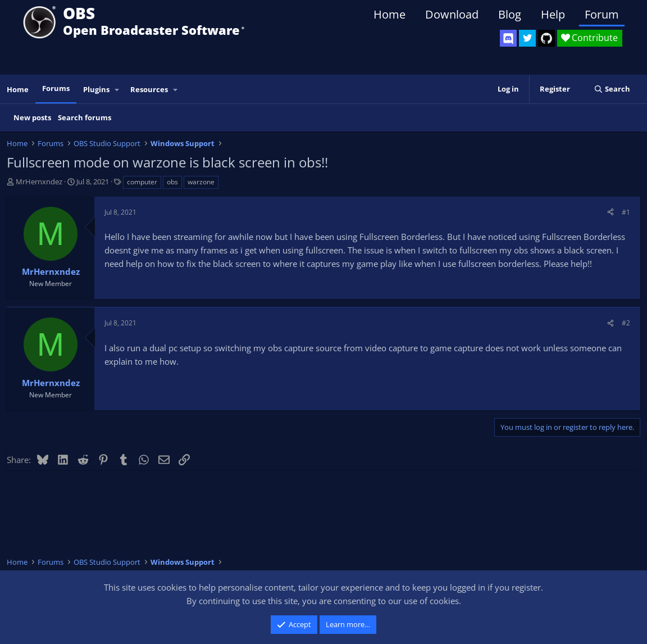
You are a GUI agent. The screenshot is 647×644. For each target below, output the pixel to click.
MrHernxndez (39, 182)
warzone (201, 182)
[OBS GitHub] (546, 38)
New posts (32, 117)
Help (553, 14)
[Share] (610, 212)
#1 (626, 212)
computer (142, 182)
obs (172, 182)
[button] (117, 90)
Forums (56, 88)
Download (452, 14)
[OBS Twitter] (527, 38)
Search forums (85, 117)
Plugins (96, 89)
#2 (626, 323)
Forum (602, 14)
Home (389, 14)
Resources (149, 89)
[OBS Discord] (508, 38)
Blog (510, 14)
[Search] (612, 89)
